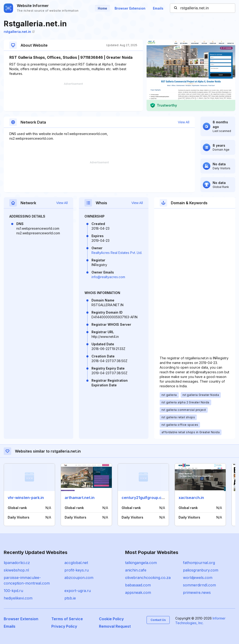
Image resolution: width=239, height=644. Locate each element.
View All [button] (184, 122)
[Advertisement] (73, 97)
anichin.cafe (136, 570)
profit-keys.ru (77, 570)
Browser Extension (130, 8)
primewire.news (197, 592)
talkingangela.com (141, 563)
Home (102, 8)
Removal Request (115, 626)
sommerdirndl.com (199, 585)
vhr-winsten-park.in (26, 498)
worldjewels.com (198, 578)
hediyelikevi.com (18, 598)
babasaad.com (138, 585)
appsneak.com (138, 592)
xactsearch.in (191, 498)
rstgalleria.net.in (19, 32)
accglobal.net (76, 563)
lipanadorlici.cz (17, 563)
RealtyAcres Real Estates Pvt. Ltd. (117, 253)
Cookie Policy (111, 619)
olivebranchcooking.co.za (148, 578)
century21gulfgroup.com (144, 498)
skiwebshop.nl (16, 570)
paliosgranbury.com (201, 570)
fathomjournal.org (199, 563)
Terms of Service (67, 619)
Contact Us (158, 620)
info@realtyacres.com (108, 277)
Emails (158, 8)
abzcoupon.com (79, 578)
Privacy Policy (64, 626)
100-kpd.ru (13, 591)
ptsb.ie (70, 598)
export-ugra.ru (78, 591)
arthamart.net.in (80, 498)
